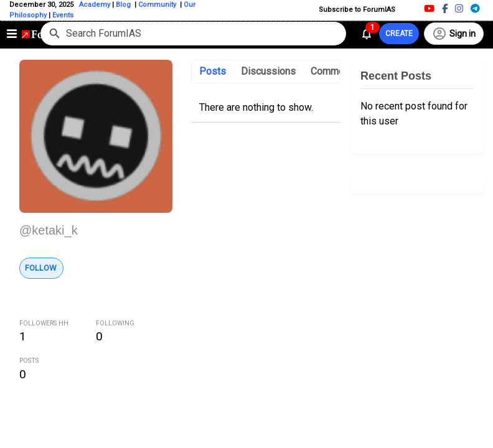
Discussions (268, 71)
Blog (124, 5)
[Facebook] (445, 8)
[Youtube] (429, 8)
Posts (213, 71)
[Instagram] (459, 8)
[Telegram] (475, 8)
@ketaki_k (49, 230)
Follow (41, 268)
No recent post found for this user (414, 114)
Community (158, 5)
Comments (334, 71)
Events (62, 15)
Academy (95, 5)
